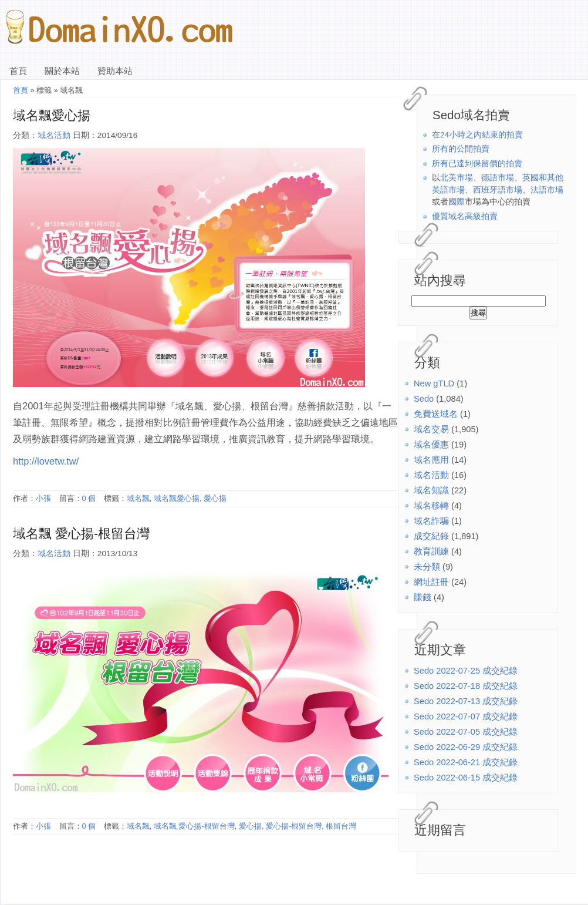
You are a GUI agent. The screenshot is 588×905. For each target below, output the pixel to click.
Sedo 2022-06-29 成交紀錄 (466, 747)
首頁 (18, 71)
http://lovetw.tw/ (46, 461)
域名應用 (431, 460)
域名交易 (431, 429)
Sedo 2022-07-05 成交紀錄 (466, 732)
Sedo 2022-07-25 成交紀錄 (466, 671)
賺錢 (423, 597)
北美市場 (457, 178)
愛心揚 (215, 498)
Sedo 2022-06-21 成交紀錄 (466, 762)
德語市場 (498, 178)
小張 (43, 498)
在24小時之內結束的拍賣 (477, 135)
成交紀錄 (431, 536)
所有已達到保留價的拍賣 (477, 164)
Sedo (424, 399)
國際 (457, 202)
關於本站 (62, 71)
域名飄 (138, 498)
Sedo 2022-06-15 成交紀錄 (466, 778)
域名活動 (431, 475)
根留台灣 (341, 826)
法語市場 (547, 190)
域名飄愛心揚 (52, 115)
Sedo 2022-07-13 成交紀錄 (466, 701)
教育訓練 (431, 551)
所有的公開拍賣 (461, 149)
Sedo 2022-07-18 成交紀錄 (466, 686)
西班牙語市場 (498, 190)
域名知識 (431, 490)
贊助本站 (115, 71)
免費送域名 (436, 414)
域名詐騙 (431, 521)
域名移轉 (431, 506)
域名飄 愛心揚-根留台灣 (81, 534)
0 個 (89, 498)
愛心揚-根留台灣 (294, 826)
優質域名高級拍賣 (465, 216)
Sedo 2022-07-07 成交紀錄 (466, 716)
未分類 (427, 567)
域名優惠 (431, 445)
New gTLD (434, 383)
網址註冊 (431, 582)
